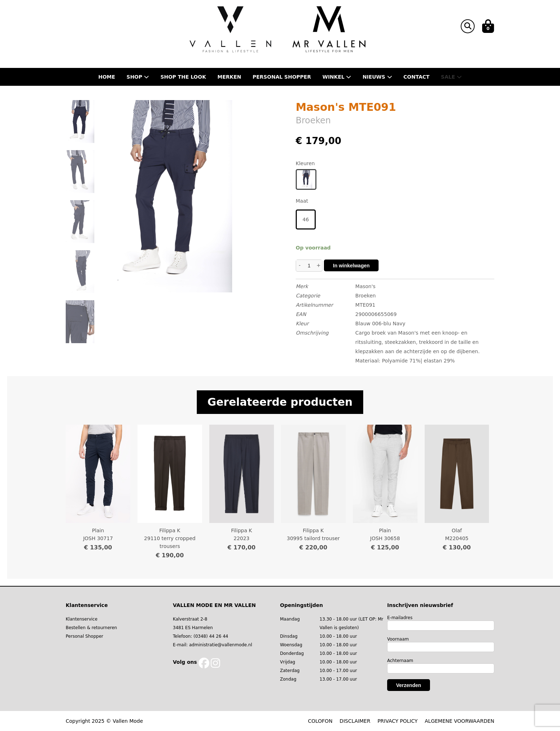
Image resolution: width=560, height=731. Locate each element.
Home (107, 77)
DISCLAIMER (355, 721)
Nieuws (377, 77)
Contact (417, 77)
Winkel (337, 77)
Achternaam (400, 661)
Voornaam (398, 639)
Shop (138, 77)
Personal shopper (282, 77)
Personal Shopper (84, 636)
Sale (451, 77)
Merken (229, 77)
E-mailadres (400, 618)
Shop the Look (183, 77)
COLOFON (320, 721)
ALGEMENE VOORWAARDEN (459, 721)
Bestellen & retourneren (91, 628)
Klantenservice (82, 619)
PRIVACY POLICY (397, 721)
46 (306, 219)
